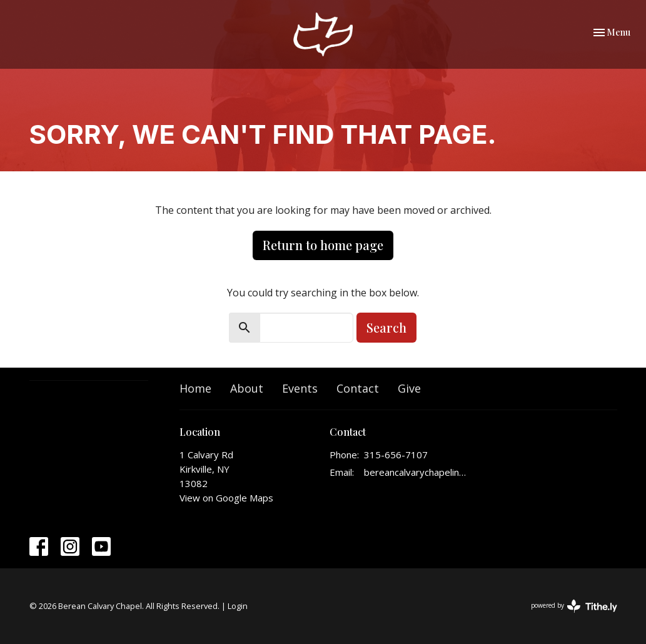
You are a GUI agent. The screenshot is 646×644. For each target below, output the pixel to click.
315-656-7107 (396, 455)
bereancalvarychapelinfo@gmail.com (416, 472)
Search (386, 327)
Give (409, 388)
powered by (574, 606)
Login (238, 606)
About (247, 388)
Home (195, 388)
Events (300, 388)
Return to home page (323, 245)
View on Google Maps (226, 498)
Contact (358, 388)
